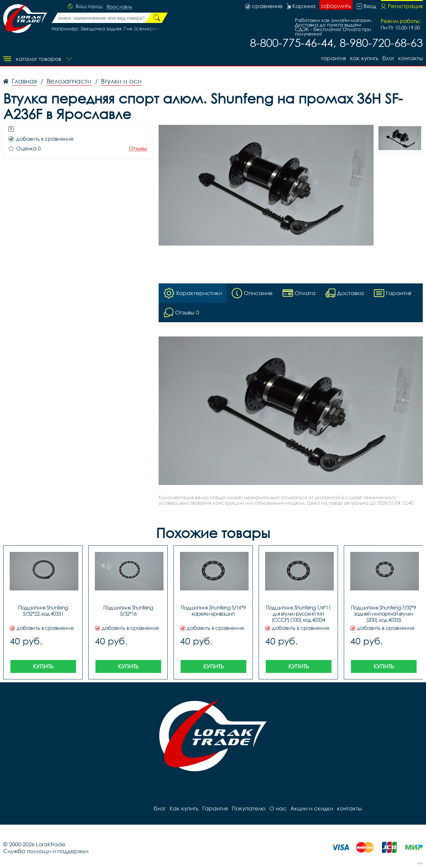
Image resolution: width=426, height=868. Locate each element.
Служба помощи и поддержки (46, 851)
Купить (43, 666)
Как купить (364, 58)
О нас (278, 808)
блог (388, 58)
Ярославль (119, 7)
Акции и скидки (312, 808)
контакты (410, 58)
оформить (336, 6)
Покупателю (249, 808)
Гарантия (334, 58)
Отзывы (138, 149)
